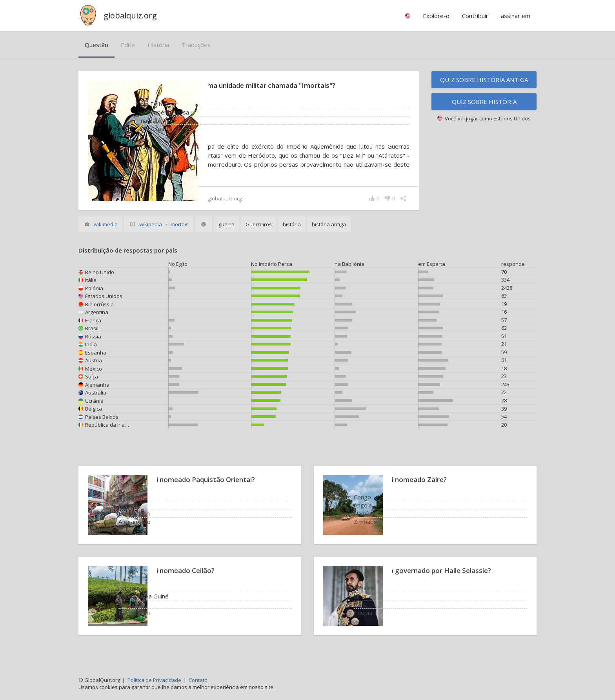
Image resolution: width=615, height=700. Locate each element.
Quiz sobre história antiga (484, 80)
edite (128, 45)
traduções (196, 45)
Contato (198, 680)
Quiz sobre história (484, 102)
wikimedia (106, 233)
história (158, 45)
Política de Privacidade (154, 680)
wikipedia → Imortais (164, 233)
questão (96, 45)
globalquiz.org (130, 15)
